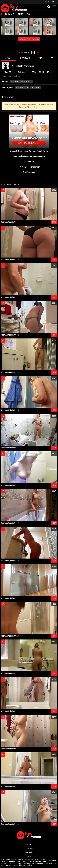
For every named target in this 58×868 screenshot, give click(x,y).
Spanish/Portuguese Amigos (23, 151)
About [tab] (8, 58)
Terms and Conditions (26, 861)
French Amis (42, 151)
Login (47, 2)
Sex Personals (29, 172)
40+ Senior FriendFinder (29, 167)
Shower (36, 87)
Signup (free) (33, 107)
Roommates (22, 87)
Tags (29, 857)
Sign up (54, 2)
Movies (29, 845)
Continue (53, 860)
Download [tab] (25, 58)
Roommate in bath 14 (21, 81)
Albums (29, 849)
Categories (29, 853)
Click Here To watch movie (29, 39)
